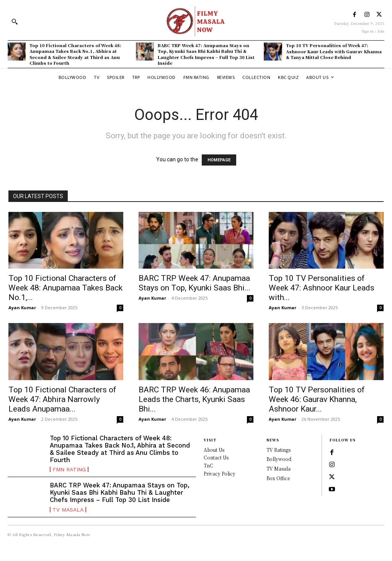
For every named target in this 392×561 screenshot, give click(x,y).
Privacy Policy (220, 473)
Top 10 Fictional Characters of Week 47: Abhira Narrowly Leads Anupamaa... (62, 399)
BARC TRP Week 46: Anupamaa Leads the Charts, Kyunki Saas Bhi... (194, 399)
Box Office (278, 478)
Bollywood (279, 459)
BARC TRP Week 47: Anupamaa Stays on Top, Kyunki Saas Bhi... (194, 283)
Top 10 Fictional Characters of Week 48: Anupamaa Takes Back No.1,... (65, 288)
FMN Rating (69, 469)
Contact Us (216, 457)
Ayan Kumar (22, 308)
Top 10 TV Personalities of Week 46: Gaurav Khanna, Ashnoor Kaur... (317, 399)
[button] (15, 21)
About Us (214, 450)
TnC (208, 465)
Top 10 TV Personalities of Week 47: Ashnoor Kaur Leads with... (322, 288)
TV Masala (68, 515)
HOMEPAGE (219, 160)
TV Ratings (278, 450)
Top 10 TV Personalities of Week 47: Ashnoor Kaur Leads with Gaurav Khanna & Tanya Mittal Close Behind (334, 51)
